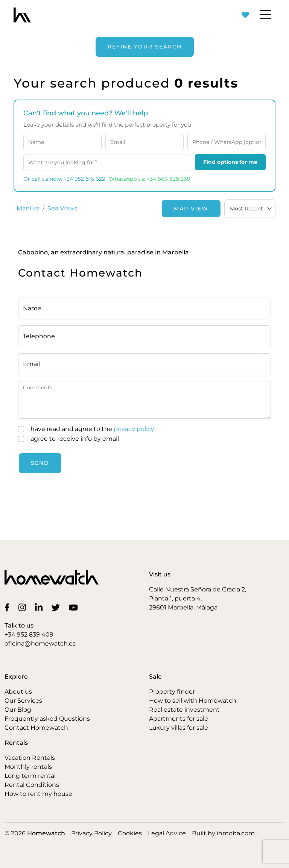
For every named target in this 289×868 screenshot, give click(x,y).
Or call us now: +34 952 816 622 (64, 179)
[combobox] (250, 209)
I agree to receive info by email (73, 439)
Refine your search (145, 47)
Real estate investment (184, 710)
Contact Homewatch (36, 728)
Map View (191, 209)
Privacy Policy (91, 833)
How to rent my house (38, 794)
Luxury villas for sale (179, 728)
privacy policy (134, 429)
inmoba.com (236, 833)
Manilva (28, 208)
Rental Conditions (32, 785)
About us (18, 692)
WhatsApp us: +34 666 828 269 (150, 179)
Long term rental (30, 776)
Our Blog (18, 710)
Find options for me (230, 162)
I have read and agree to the (91, 429)
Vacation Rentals (30, 758)
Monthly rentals (28, 767)
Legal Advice (167, 833)
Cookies (130, 833)
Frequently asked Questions (47, 719)
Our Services (23, 701)
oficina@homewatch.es (40, 643)
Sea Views (62, 208)
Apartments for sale (179, 719)
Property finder (172, 692)
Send (40, 463)
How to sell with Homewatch (193, 701)
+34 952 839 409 (29, 634)
